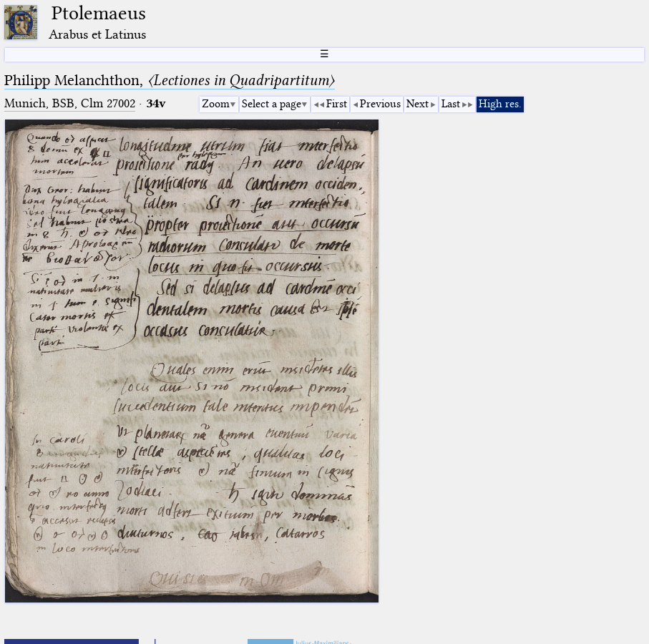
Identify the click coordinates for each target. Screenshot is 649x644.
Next (418, 104)
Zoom (216, 104)
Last (451, 104)
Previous (380, 104)
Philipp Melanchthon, (170, 80)
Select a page (272, 104)
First (337, 104)
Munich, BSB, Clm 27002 (70, 103)
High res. (500, 104)
